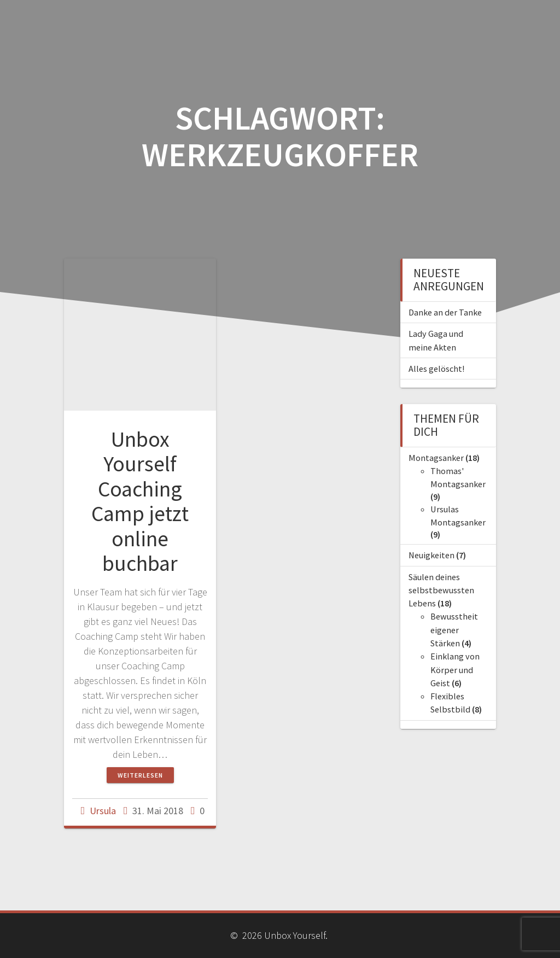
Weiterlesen (140, 775)
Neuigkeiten (431, 555)
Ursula (103, 811)
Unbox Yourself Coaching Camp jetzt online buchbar (140, 501)
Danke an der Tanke (445, 312)
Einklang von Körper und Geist (455, 670)
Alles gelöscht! (436, 369)
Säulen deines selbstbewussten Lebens (441, 590)
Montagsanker (436, 458)
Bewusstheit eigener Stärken (454, 630)
